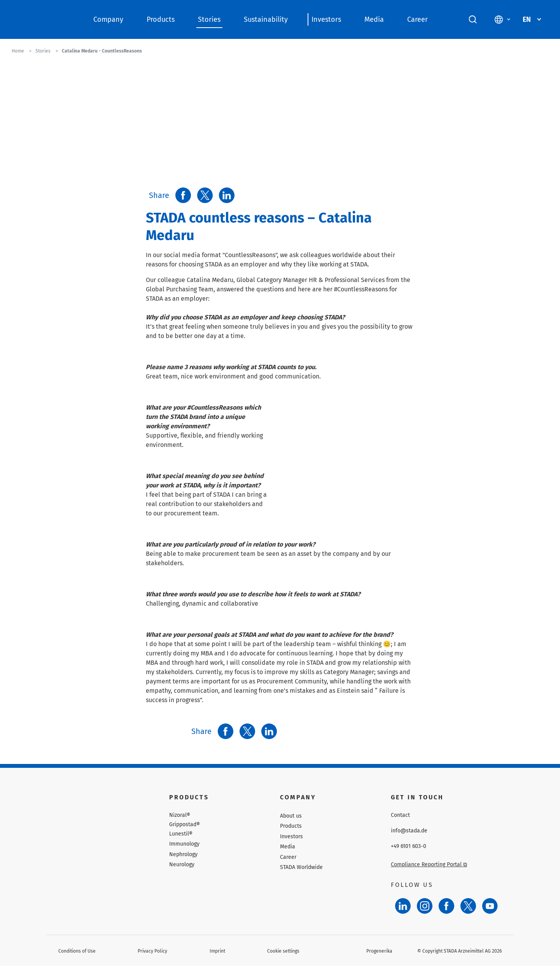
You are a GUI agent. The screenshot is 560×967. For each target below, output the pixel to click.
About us (291, 816)
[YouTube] (490, 906)
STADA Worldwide (301, 867)
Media (374, 19)
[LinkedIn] (403, 906)
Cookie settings (283, 951)
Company (108, 19)
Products (161, 19)
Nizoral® (180, 815)
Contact (400, 815)
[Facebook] (446, 906)
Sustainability (266, 19)
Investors (326, 19)
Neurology (182, 865)
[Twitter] (468, 906)
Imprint (217, 951)
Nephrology (183, 854)
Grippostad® (185, 825)
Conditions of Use (77, 951)
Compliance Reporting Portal (429, 865)
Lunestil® (181, 834)
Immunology (184, 844)
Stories (209, 19)
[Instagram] (425, 906)
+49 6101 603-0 (409, 846)
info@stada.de (409, 831)
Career (417, 19)
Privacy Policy (152, 951)
